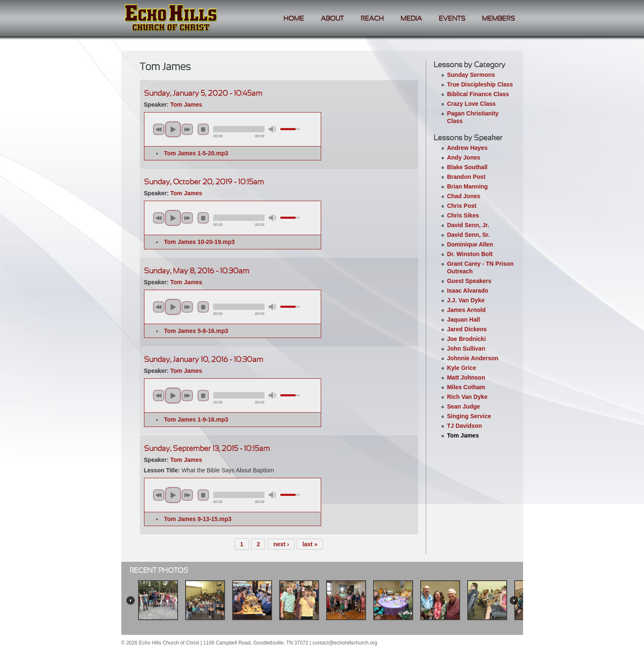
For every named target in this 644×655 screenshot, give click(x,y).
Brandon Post (466, 177)
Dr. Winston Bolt (470, 254)
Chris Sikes (463, 215)
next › (281, 544)
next (187, 129)
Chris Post (462, 206)
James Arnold (466, 310)
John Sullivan (466, 348)
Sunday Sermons (471, 75)
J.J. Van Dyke (466, 300)
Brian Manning (467, 186)
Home (294, 19)
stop (203, 129)
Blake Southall (467, 167)
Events (452, 19)
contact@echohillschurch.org (345, 643)
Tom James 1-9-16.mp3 (196, 419)
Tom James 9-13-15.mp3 (198, 519)
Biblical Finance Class (478, 94)
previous (159, 129)
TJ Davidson (465, 426)
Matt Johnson (466, 377)
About (332, 19)
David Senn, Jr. (468, 225)
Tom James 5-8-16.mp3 (196, 331)
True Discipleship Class (480, 84)
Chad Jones (464, 196)
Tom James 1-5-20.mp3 (196, 153)
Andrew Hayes (467, 148)
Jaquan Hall (464, 320)
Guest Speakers (469, 281)
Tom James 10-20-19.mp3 (200, 242)
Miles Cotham (466, 387)
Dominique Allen (470, 244)
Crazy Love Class (471, 104)
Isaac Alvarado (468, 291)
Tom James (463, 435)
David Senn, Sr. (469, 235)
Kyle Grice (462, 368)
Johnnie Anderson (473, 358)
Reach (372, 19)
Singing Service (469, 416)
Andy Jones (464, 157)
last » (310, 544)
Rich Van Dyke (467, 397)
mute (272, 129)
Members (498, 19)
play (173, 129)
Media (411, 19)
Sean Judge (464, 406)
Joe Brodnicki (467, 339)
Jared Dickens (467, 329)
